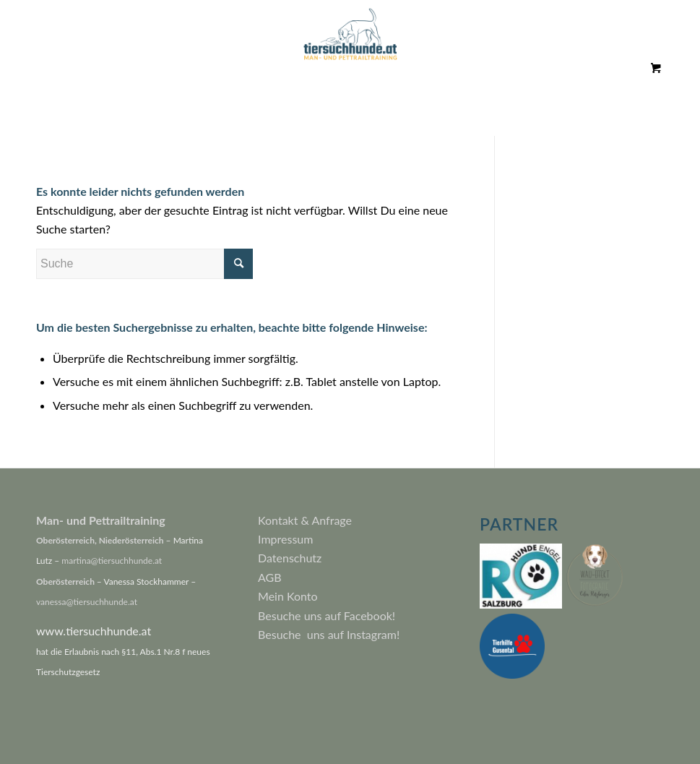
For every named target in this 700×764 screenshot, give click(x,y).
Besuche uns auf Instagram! (329, 634)
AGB (270, 577)
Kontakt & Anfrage (305, 520)
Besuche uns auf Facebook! (327, 615)
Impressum (285, 539)
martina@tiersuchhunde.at (112, 561)
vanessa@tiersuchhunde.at (87, 602)
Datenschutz (290, 558)
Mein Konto (288, 596)
